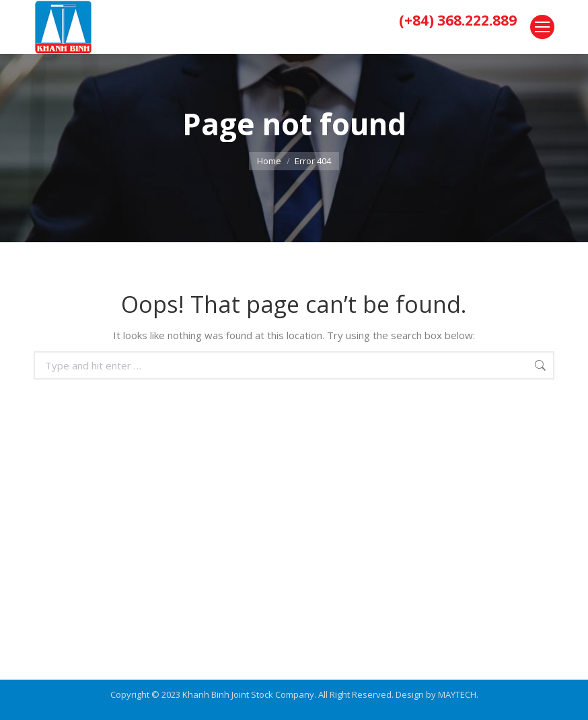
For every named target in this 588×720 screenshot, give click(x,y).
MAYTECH (457, 694)
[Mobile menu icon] (542, 27)
